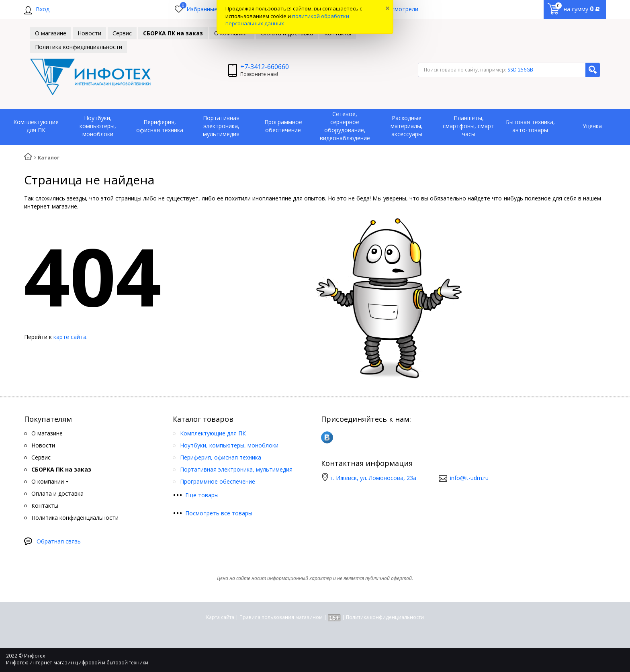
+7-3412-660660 (265, 67)
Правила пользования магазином (281, 617)
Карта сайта (220, 617)
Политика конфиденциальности (385, 617)
